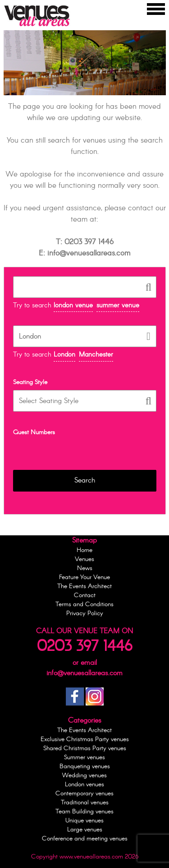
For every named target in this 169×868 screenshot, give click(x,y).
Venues (84, 559)
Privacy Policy (85, 613)
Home (84, 550)
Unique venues (84, 821)
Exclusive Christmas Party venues (85, 739)
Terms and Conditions (84, 604)
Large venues (85, 830)
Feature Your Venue (84, 577)
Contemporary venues (84, 794)
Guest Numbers (34, 432)
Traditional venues (85, 803)
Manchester (96, 355)
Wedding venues (84, 775)
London (64, 355)
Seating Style (30, 382)
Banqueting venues (85, 766)
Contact (85, 595)
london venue (73, 306)
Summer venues (84, 757)
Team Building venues (84, 812)
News (85, 568)
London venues (84, 784)
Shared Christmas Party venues (85, 748)
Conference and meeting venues (85, 839)
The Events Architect (84, 586)
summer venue (118, 306)
